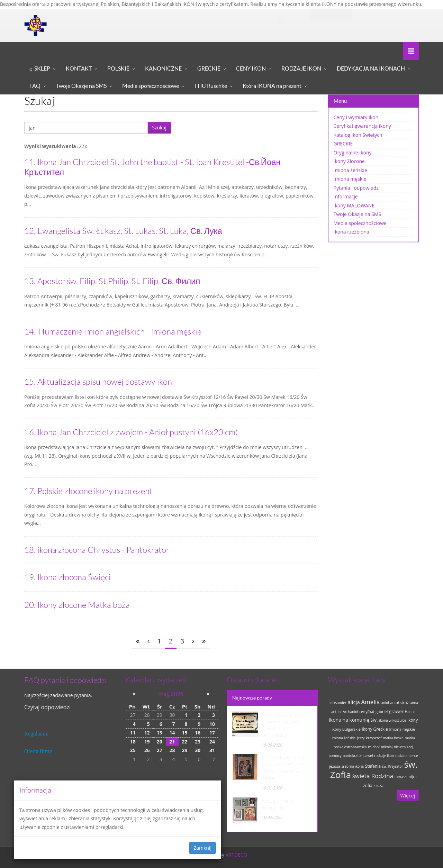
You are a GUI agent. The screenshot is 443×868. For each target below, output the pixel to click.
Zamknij (202, 848)
